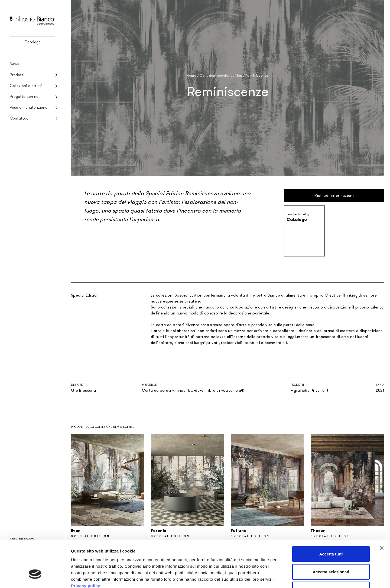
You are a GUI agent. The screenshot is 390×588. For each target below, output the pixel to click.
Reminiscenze (257, 76)
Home (191, 76)
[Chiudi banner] (382, 511)
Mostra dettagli (285, 577)
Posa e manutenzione (29, 107)
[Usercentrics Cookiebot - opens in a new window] (35, 577)
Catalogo (32, 42)
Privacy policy (86, 548)
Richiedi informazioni (334, 196)
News (14, 64)
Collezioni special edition (221, 76)
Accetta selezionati (331, 535)
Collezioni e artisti (26, 86)
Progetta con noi (25, 97)
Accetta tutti (331, 517)
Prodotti (17, 75)
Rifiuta (331, 552)
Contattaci (20, 118)
